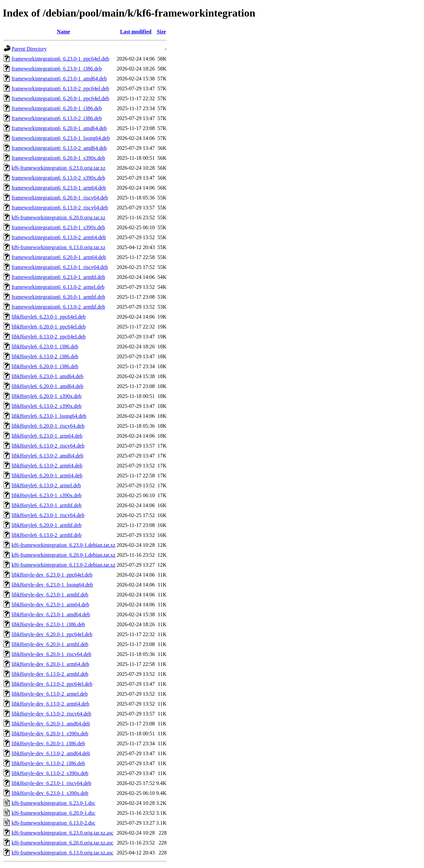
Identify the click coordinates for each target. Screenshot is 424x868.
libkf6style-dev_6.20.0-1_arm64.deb (50, 664)
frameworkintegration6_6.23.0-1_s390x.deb (58, 227)
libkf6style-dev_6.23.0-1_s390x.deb (50, 793)
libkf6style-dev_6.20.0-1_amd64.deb (51, 724)
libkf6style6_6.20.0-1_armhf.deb (47, 525)
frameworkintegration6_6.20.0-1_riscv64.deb (60, 198)
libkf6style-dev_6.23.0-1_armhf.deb (50, 595)
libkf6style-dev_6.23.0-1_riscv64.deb (51, 783)
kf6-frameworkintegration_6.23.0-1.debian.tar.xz (63, 545)
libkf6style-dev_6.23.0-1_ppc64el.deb (52, 575)
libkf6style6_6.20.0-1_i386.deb (45, 366)
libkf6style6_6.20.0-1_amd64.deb (47, 386)
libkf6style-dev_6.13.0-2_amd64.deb (51, 753)
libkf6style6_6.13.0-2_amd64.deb (47, 456)
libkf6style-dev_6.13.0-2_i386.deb (48, 763)
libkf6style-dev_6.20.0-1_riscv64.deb (51, 654)
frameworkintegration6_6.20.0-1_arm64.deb (59, 257)
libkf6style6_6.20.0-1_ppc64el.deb (49, 327)
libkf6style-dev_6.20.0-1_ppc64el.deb (52, 634)
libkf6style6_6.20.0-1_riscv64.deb (48, 426)
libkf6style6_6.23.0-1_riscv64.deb (48, 515)
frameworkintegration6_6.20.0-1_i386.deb (57, 108)
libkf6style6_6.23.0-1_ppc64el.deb (49, 317)
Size (161, 32)
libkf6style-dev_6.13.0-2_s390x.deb (50, 773)
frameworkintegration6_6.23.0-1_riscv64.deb (60, 267)
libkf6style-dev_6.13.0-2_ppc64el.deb (52, 684)
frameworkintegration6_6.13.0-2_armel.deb (58, 287)
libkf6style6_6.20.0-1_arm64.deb (47, 476)
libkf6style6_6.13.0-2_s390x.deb (47, 406)
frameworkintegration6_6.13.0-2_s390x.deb (58, 178)
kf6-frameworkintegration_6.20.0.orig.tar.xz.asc (62, 843)
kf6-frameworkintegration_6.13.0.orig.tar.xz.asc (62, 853)
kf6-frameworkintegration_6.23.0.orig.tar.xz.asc (62, 833)
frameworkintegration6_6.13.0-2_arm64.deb (59, 237)
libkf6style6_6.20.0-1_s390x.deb (47, 396)
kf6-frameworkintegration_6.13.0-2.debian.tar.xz (63, 565)
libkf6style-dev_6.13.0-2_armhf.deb (50, 674)
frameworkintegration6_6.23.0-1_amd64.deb (59, 79)
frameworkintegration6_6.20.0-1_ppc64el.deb (60, 98)
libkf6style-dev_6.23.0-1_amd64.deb (51, 614)
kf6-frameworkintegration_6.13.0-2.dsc (53, 823)
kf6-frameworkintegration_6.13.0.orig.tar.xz (58, 247)
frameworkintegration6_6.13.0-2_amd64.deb (59, 148)
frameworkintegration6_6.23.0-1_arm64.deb (59, 188)
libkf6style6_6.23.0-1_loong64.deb (49, 416)
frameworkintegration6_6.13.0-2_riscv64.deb (60, 208)
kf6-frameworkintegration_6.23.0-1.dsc (53, 803)
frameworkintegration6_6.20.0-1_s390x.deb (58, 158)
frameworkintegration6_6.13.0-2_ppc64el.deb (60, 88)
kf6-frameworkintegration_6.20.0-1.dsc (53, 813)
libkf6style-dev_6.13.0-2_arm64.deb (50, 704)
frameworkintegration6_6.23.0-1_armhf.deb (58, 277)
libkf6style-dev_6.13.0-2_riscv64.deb (51, 714)
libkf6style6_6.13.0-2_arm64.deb (47, 466)
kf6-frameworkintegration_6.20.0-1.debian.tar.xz (63, 555)
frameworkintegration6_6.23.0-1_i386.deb (57, 69)
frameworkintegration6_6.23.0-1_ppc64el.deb (60, 59)
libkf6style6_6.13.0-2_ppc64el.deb (49, 337)
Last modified (136, 32)
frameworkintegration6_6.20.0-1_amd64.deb (59, 128)
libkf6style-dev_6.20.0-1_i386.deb (48, 743)
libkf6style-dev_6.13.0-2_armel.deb (50, 694)
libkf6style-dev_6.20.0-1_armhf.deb (50, 644)
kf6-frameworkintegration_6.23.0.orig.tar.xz (58, 168)
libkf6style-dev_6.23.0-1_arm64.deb (50, 605)
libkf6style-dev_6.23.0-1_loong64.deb (52, 585)
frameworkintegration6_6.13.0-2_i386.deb (57, 118)
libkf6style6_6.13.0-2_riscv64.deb (48, 446)
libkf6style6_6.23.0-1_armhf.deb (47, 505)
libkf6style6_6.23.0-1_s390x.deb (47, 495)
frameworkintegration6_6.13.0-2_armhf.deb (58, 307)
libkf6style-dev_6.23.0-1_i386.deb (48, 624)
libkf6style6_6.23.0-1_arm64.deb (47, 436)
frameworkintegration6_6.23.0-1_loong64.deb (61, 138)
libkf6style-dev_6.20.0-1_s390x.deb (50, 734)
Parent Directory (29, 49)
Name (64, 32)
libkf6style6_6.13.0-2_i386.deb (45, 356)
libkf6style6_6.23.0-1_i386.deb (45, 347)
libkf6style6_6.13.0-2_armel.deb (46, 485)
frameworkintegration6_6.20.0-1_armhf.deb (58, 297)
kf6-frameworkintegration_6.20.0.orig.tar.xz (58, 217)
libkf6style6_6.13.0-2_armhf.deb (47, 535)
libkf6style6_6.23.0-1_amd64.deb (47, 376)
